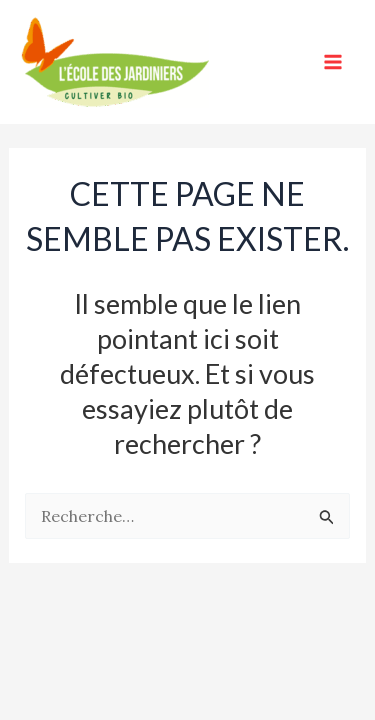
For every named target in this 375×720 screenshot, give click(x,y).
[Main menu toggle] (333, 62)
